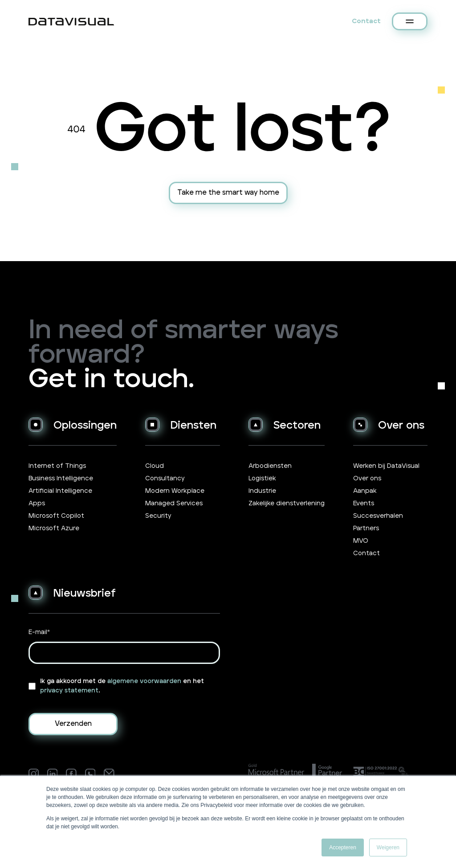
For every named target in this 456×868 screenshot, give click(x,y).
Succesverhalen (378, 516)
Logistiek (262, 479)
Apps (37, 504)
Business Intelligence (61, 479)
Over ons (367, 479)
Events (364, 504)
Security (158, 516)
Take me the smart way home (228, 193)
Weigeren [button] (388, 848)
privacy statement (69, 691)
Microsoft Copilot (56, 516)
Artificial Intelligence (60, 491)
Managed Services (174, 504)
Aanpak (365, 491)
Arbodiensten (270, 466)
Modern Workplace (175, 491)
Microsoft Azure (54, 528)
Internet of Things (57, 466)
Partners (366, 528)
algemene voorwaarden (144, 681)
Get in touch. (111, 379)
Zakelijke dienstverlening (287, 504)
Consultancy (165, 479)
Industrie (262, 491)
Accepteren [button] (343, 848)
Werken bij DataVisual (386, 466)
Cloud (155, 466)
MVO (361, 541)
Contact (366, 21)
